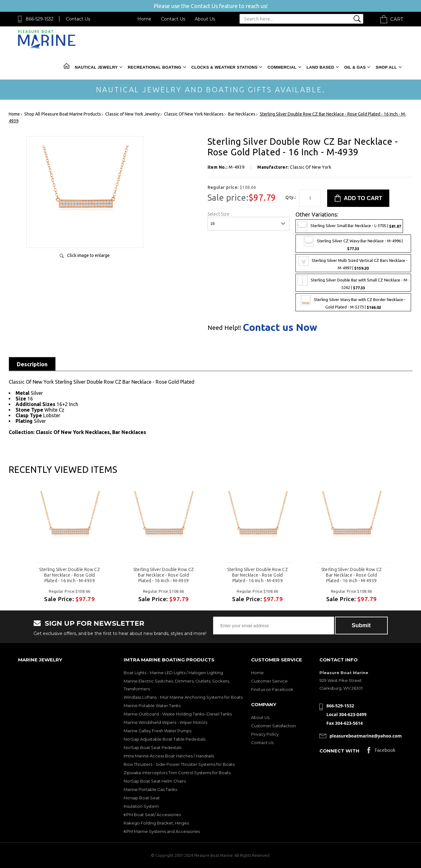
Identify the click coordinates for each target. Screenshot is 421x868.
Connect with (339, 751)
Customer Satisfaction (273, 726)
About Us (205, 19)
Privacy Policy (265, 734)
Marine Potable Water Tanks (152, 706)
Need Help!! (224, 328)
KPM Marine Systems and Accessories (162, 831)
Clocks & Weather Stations (224, 67)
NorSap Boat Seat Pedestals (153, 747)
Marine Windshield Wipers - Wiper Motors (165, 722)
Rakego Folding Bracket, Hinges (156, 823)
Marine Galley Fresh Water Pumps (158, 731)
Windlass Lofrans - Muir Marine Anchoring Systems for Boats (183, 697)
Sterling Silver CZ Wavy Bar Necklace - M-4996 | (353, 244)
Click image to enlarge (88, 255)
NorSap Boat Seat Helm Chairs (155, 781)
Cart (397, 19)
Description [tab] (32, 364)
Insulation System (141, 806)
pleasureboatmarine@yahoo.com (366, 736)
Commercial (282, 67)
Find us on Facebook (272, 689)
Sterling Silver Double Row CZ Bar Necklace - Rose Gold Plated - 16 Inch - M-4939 (69, 575)
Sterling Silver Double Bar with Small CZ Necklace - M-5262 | (353, 283)
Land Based (320, 67)
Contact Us (78, 19)
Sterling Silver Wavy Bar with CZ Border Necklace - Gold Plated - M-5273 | (353, 302)
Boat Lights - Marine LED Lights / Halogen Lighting (173, 673)
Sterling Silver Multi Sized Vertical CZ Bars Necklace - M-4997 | (353, 263)
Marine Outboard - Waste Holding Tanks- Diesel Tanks (178, 714)
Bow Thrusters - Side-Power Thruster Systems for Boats (179, 764)
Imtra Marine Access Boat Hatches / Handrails (169, 756)
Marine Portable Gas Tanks (150, 789)
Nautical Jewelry (96, 67)
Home (144, 19)
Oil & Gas (355, 67)
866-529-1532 (40, 19)
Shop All (386, 67)
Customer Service (269, 681)
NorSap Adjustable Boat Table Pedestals (165, 739)
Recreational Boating (154, 67)
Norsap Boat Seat (142, 798)
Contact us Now (280, 327)
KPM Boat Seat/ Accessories (152, 815)
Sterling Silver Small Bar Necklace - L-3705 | (349, 226)
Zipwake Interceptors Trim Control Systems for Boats (177, 773)
